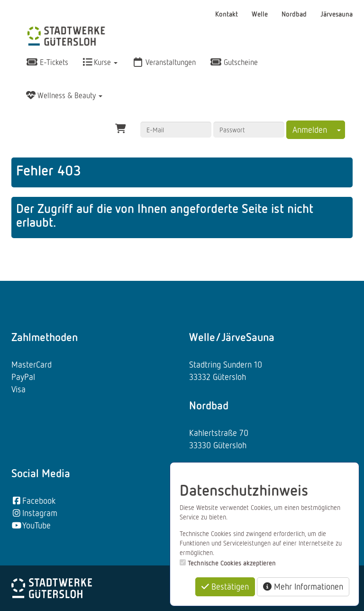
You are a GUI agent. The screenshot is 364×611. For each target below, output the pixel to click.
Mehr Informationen (303, 586)
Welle (261, 14)
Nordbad (295, 14)
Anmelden (310, 130)
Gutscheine (234, 62)
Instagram (34, 513)
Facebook (33, 500)
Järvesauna (337, 14)
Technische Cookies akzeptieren (232, 563)
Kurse (100, 62)
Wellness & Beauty (64, 95)
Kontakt (227, 14)
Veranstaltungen (164, 62)
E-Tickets (47, 62)
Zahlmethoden (45, 337)
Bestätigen (225, 586)
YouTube (31, 525)
